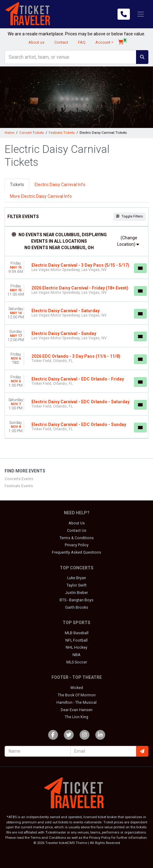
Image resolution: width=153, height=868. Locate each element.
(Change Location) (128, 241)
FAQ (82, 42)
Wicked (77, 688)
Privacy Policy (77, 545)
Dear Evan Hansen (77, 710)
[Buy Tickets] (140, 268)
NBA (76, 655)
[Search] (70, 57)
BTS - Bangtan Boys (76, 600)
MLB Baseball (77, 633)
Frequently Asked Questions (76, 552)
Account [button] (103, 42)
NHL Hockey (76, 647)
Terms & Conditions (77, 538)
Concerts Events (19, 479)
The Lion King (76, 717)
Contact (61, 42)
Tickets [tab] (17, 185)
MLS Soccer (77, 662)
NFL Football (76, 640)
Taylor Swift (77, 585)
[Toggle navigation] (141, 14)
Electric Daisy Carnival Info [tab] (60, 185)
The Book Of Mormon (77, 695)
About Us (77, 523)
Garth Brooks (77, 607)
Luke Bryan (77, 578)
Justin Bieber (76, 593)
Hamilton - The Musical (76, 703)
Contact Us (77, 531)
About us (36, 42)
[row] (76, 268)
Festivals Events (19, 486)
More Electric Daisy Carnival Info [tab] (41, 196)
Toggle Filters (129, 216)
